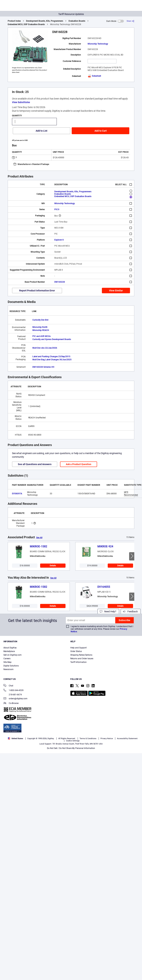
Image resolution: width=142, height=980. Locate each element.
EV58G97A (17, 494)
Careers (7, 659)
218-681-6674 (13, 695)
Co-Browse (11, 703)
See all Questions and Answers (35, 464)
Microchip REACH (41, 330)
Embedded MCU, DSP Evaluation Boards (26, 24)
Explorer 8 (59, 240)
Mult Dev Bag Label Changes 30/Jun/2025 (52, 360)
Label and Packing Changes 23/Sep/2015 (51, 357)
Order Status (76, 651)
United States (16, 739)
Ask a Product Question (79, 464)
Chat (8, 686)
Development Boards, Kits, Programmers (45, 21)
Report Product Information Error (37, 291)
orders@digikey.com (15, 699)
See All (39, 538)
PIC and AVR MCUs (42, 336)
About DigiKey (10, 648)
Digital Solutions (11, 666)
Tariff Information (78, 662)
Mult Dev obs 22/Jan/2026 (45, 348)
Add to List (42, 131)
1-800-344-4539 (13, 691)
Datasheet (94, 76)
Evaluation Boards (77, 21)
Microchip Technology (98, 44)
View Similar (116, 291)
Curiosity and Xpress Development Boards (52, 339)
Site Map (7, 662)
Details (53, 566)
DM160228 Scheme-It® (43, 367)
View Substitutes (21, 102)
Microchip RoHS (40, 327)
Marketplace (9, 651)
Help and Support (78, 648)
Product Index (14, 21)
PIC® (57, 209)
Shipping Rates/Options (81, 655)
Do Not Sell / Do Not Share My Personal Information (71, 748)
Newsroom (8, 669)
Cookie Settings (73, 741)
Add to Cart (101, 131)
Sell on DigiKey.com (13, 655)
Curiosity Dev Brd (40, 320)
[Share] (130, 21)
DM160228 (60, 282)
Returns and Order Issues (82, 659)
